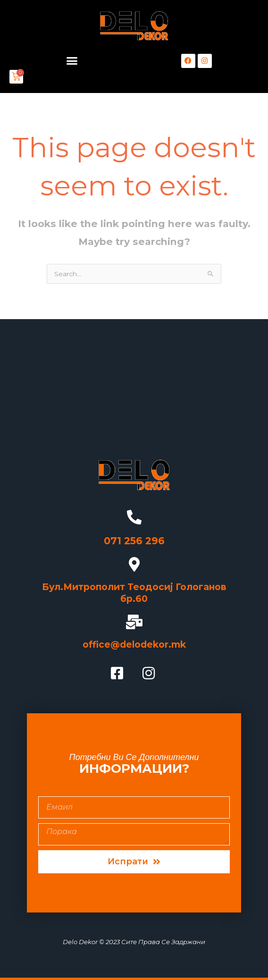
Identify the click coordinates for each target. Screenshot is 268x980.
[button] (72, 61)
